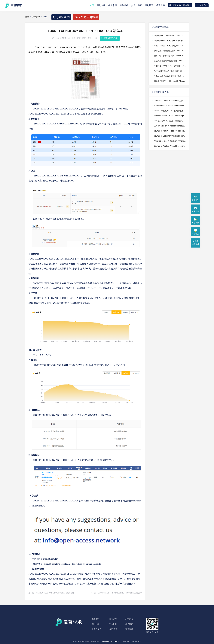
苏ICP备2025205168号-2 (111, 641)
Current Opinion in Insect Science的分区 (170, 126)
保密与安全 (96, 629)
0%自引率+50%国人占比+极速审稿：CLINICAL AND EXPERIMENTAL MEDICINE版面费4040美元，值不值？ (170, 41)
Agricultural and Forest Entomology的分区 (170, 116)
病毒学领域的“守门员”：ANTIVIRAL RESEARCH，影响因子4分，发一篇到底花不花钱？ (170, 81)
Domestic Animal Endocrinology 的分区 (170, 101)
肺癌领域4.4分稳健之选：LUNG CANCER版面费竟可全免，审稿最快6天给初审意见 (170, 51)
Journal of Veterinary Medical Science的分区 (170, 136)
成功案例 (112, 5)
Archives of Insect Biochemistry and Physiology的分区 (170, 141)
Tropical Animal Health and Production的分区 (170, 106)
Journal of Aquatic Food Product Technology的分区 (170, 131)
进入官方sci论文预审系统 (180, 5)
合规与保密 (136, 5)
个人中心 (202, 5)
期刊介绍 (96, 624)
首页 (92, 5)
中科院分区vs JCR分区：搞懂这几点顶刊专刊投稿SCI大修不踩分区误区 (170, 121)
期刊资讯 (36, 17)
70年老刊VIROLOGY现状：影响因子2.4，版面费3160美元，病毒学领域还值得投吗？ (170, 71)
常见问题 (113, 624)
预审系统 (96, 619)
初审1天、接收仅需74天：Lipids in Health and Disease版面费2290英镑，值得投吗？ (170, 56)
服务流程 (124, 5)
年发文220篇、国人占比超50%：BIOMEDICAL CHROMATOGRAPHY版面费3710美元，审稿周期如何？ (170, 46)
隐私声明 (113, 619)
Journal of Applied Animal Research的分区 (170, 146)
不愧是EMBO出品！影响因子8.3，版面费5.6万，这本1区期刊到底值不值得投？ (170, 76)
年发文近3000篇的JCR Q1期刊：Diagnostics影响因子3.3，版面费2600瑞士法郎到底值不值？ (170, 66)
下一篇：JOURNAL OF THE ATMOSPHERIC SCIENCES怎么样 (116, 593)
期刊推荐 (129, 624)
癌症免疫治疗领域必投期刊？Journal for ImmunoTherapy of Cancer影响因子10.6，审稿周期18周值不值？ (170, 61)
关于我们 (160, 5)
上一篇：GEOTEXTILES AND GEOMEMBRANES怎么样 (51, 593)
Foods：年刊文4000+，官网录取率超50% (170, 111)
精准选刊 (113, 629)
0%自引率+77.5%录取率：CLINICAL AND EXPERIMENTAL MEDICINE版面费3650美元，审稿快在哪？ (170, 36)
